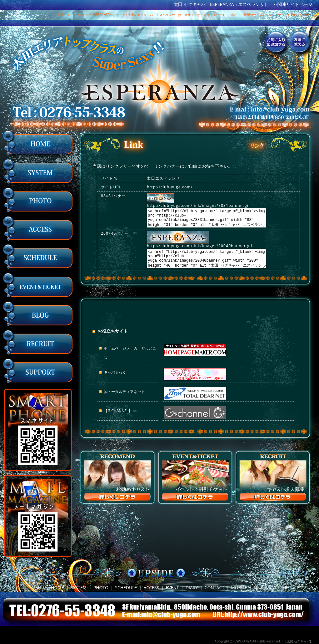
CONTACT (214, 588)
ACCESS (152, 588)
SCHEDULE (126, 588)
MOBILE (239, 588)
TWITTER (279, 588)
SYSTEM (79, 588)
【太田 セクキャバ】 (298, 641)
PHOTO (101, 588)
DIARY (192, 588)
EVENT (172, 588)
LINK (258, 588)
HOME (57, 588)
